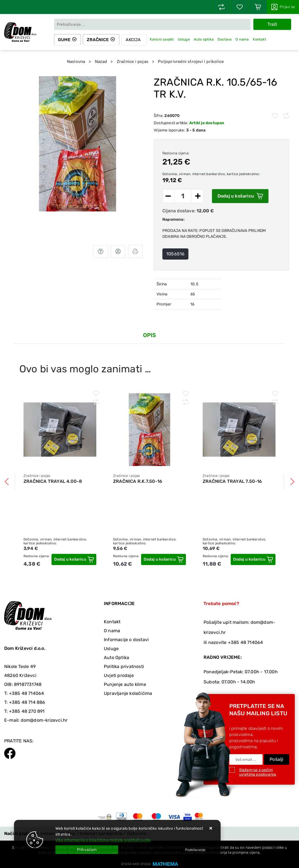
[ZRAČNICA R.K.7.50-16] (163, 559)
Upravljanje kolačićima (128, 693)
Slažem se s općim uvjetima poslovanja (258, 772)
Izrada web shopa (136, 864)
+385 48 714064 (27, 693)
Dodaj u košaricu (240, 196)
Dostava (226, 39)
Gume (65, 40)
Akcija (135, 40)
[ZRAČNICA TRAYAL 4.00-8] (74, 559)
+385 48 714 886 (27, 702)
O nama (243, 39)
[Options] (195, 850)
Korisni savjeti (163, 39)
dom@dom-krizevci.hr (44, 720)
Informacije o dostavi (126, 640)
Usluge (185, 39)
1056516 (175, 254)
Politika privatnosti (124, 666)
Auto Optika (116, 658)
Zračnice (99, 40)
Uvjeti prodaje (119, 675)
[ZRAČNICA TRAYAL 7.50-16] (253, 559)
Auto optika (205, 39)
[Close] (87, 850)
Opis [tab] (150, 335)
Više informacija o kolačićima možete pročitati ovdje (103, 840)
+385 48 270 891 (27, 711)
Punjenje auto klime (125, 684)
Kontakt (261, 39)
